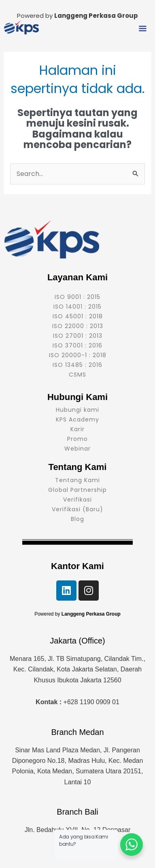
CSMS (77, 375)
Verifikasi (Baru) (77, 509)
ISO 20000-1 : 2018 (78, 355)
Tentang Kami (77, 480)
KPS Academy (77, 419)
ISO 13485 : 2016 (77, 365)
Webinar (77, 449)
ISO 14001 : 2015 (77, 307)
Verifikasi (77, 500)
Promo (77, 439)
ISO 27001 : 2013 (78, 336)
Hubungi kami (77, 410)
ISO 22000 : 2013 (78, 326)
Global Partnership (77, 490)
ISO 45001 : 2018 (78, 316)
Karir (77, 429)
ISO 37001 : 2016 (77, 345)
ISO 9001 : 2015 (77, 297)
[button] (143, 29)
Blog (77, 519)
